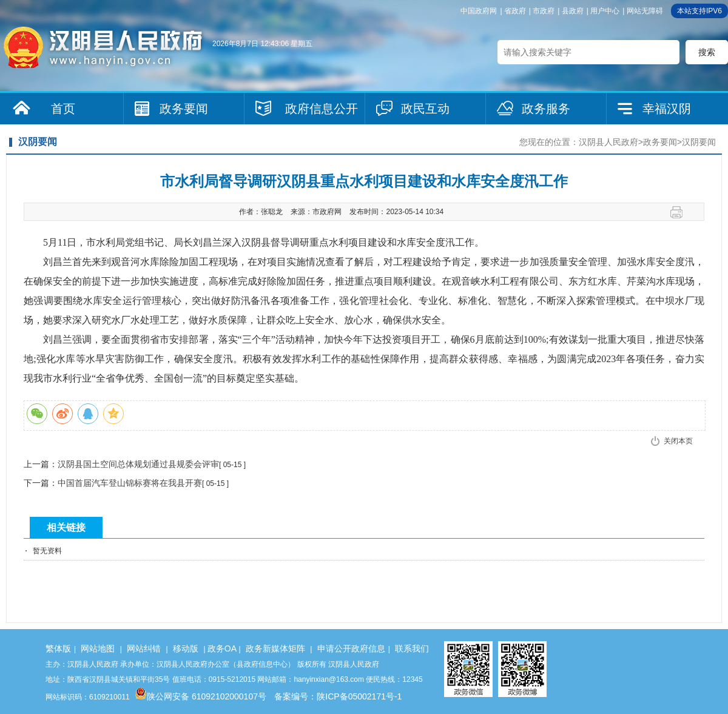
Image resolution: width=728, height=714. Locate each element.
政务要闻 (184, 109)
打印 (681, 212)
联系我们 (412, 648)
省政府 (515, 11)
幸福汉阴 (667, 109)
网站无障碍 (645, 11)
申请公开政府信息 (351, 648)
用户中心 (605, 11)
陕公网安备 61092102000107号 (201, 696)
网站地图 (98, 648)
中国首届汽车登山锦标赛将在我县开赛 (130, 483)
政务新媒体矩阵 (275, 648)
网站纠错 (144, 648)
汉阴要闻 (699, 142)
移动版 (186, 648)
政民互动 (425, 109)
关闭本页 (678, 441)
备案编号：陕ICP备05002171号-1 (338, 696)
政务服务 (546, 109)
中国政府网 (479, 11)
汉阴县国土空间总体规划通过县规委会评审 (138, 464)
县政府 (573, 11)
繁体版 (58, 648)
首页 (63, 109)
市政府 (544, 11)
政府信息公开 (322, 109)
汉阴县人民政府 (608, 142)
